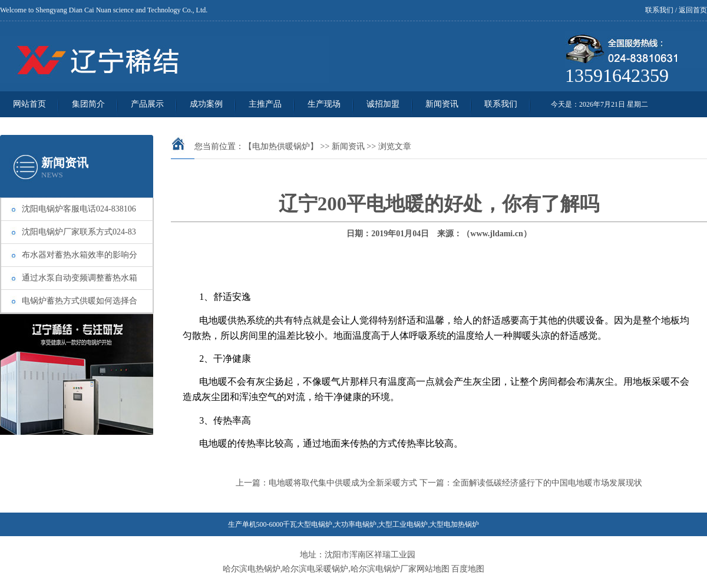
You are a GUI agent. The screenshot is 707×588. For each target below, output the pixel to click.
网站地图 (433, 569)
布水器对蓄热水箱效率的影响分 (80, 255)
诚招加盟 (383, 104)
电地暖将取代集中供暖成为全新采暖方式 (343, 483)
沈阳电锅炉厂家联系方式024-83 (79, 232)
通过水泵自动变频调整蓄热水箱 (80, 278)
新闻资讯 (442, 104)
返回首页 (693, 10)
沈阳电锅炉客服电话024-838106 (79, 209)
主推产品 (265, 104)
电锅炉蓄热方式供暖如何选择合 (80, 301)
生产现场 (324, 104)
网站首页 (29, 104)
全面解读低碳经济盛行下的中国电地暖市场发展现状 (547, 483)
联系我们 (659, 10)
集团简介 (88, 104)
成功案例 (206, 104)
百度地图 (468, 569)
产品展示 (147, 104)
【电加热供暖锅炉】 (281, 146)
